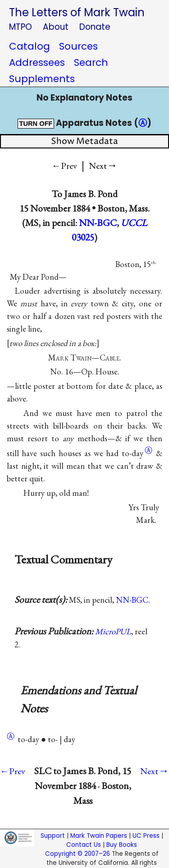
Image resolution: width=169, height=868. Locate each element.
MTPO (21, 27)
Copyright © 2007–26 (78, 854)
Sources (78, 46)
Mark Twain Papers (99, 836)
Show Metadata (84, 141)
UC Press (146, 836)
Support (53, 836)
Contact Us (84, 845)
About (56, 27)
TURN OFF (36, 124)
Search (91, 62)
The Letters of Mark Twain (77, 12)
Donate (95, 27)
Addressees (37, 62)
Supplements (42, 79)
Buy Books (122, 845)
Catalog (30, 46)
